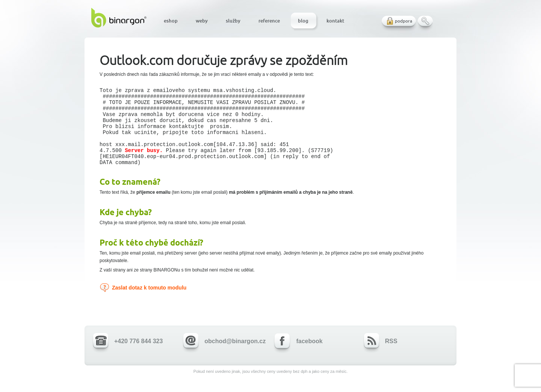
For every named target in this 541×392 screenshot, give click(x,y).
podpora (403, 21)
